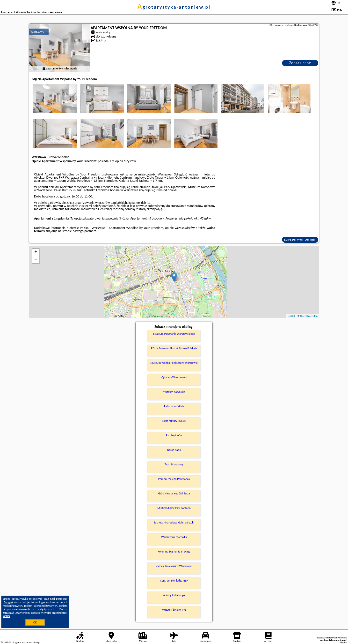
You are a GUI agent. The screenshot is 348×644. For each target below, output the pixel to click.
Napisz (344, 642)
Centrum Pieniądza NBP (174, 581)
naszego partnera (84, 231)
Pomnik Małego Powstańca (174, 479)
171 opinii (116, 161)
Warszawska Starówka (174, 537)
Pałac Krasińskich (174, 406)
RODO (6, 616)
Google (8, 602)
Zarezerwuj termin (300, 239)
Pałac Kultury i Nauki (174, 421)
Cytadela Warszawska (174, 377)
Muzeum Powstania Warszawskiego (174, 334)
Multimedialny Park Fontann (174, 508)
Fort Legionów (174, 435)
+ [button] (36, 252)
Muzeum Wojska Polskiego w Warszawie (174, 363)
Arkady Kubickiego (174, 595)
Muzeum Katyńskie (174, 392)
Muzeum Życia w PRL (174, 610)
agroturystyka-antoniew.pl (174, 7)
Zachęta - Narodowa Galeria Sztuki (174, 523)
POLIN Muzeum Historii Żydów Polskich (174, 348)
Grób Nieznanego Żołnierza (174, 493)
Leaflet (291, 316)
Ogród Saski (174, 450)
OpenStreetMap (309, 316)
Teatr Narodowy (174, 464)
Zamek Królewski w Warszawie (174, 566)
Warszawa (37, 32)
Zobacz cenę (300, 63)
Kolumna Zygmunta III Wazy (174, 552)
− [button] (36, 260)
